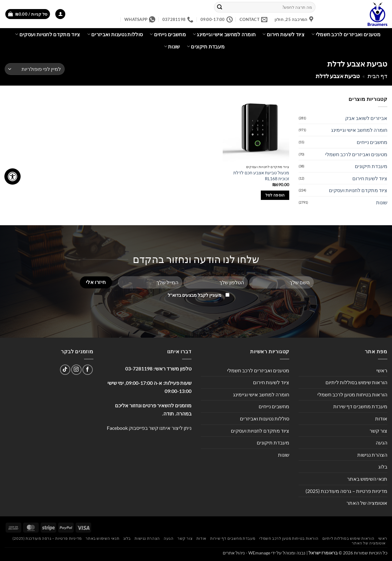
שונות (172, 47)
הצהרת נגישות (372, 455)
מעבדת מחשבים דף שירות (360, 406)
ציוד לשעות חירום (283, 34)
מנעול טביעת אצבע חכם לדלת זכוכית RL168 (261, 176)
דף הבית (377, 76)
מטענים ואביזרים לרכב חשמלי (346, 34)
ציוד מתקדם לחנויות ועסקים (48, 34)
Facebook (117, 428)
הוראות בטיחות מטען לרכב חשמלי (352, 394)
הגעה (382, 442)
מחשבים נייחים (168, 34)
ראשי (382, 370)
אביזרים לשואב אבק (366, 118)
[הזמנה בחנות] (35, 69)
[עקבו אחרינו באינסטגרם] (76, 370)
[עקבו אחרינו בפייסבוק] (88, 370)
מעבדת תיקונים (206, 47)
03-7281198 (139, 368)
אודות (381, 418)
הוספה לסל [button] (275, 195)
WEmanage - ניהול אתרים (246, 553)
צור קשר (378, 431)
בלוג (383, 467)
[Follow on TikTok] (65, 370)
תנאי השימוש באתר (367, 479)
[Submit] (220, 7)
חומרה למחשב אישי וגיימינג (224, 34)
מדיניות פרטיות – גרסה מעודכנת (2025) (346, 491)
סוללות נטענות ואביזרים (115, 34)
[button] (60, 14)
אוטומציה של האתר (367, 503)
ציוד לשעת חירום (370, 178)
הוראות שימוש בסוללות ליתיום (356, 382)
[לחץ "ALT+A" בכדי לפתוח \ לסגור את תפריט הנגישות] (12, 176)
